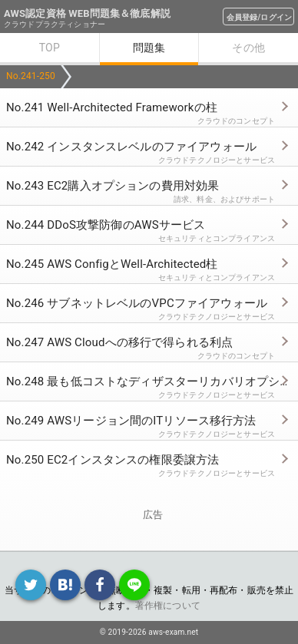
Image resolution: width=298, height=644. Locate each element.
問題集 (149, 48)
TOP (50, 48)
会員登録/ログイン (259, 17)
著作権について (168, 606)
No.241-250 (31, 76)
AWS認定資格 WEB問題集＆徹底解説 (87, 13)
